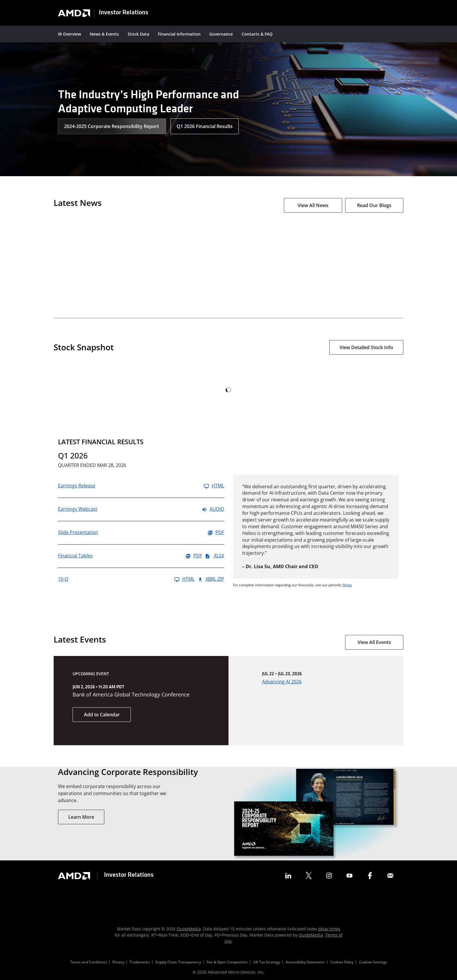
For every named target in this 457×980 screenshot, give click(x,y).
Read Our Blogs (374, 205)
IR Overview (70, 34)
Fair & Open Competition (227, 962)
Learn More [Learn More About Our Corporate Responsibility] (81, 817)
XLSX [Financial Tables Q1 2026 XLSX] (215, 556)
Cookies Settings (373, 962)
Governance (221, 34)
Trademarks (140, 962)
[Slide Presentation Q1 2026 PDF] (141, 533)
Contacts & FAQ (257, 34)
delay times (329, 929)
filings (347, 585)
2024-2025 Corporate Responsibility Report (112, 126)
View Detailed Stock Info (366, 347)
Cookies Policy (342, 962)
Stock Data (138, 34)
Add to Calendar (102, 715)
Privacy (118, 962)
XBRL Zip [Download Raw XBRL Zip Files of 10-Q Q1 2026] (211, 579)
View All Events (374, 642)
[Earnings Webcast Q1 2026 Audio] (141, 509)
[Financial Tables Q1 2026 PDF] (130, 556)
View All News (313, 205)
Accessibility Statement (305, 962)
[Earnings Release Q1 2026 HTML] (141, 486)
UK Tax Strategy (267, 962)
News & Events (104, 34)
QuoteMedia (189, 929)
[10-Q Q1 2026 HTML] (126, 579)
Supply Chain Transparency (178, 962)
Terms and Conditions (89, 962)
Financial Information (179, 34)
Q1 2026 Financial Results (205, 126)
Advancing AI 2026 (282, 682)
